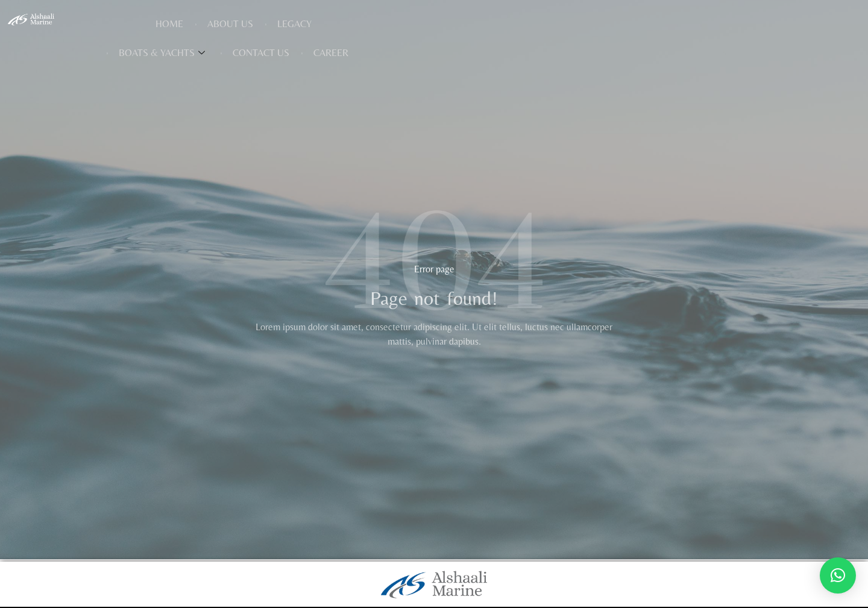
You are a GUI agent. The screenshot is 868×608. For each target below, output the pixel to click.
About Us (336, 25)
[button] (838, 575)
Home (275, 25)
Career (654, 25)
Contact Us (584, 25)
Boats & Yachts (485, 25)
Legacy (401, 25)
